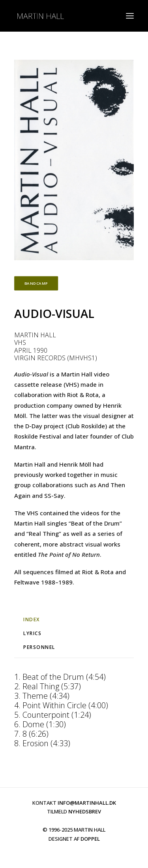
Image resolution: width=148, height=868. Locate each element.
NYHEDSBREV (85, 811)
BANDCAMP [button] (36, 284)
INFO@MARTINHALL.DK (87, 803)
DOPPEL (90, 839)
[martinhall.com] (40, 16)
